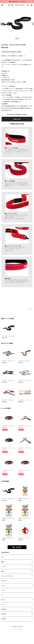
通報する (31, 309)
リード (3, 557)
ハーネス (3, 567)
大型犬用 (4, 619)
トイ (2, 595)
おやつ (3, 600)
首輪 (2, 562)
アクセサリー (4, 581)
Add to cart (17, 119)
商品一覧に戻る (17, 547)
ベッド (3, 590)
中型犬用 (4, 614)
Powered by (17, 629)
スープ (3, 605)
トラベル (3, 586)
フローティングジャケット (7, 576)
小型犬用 (4, 609)
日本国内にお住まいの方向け (17, 124)
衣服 (2, 571)
